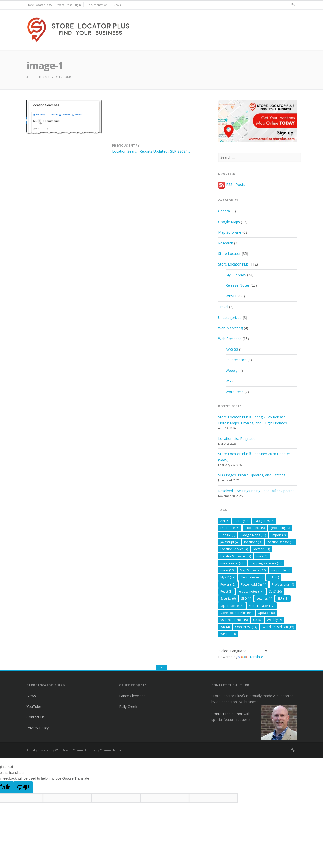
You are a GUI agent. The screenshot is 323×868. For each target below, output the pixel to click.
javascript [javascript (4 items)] (229, 542)
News (117, 5)
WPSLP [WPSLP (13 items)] (228, 634)
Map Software (230, 232)
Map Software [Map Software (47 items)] (253, 570)
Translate (251, 657)
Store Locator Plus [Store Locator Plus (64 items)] (236, 613)
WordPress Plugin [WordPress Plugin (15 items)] (278, 627)
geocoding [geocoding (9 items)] (280, 528)
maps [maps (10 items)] (227, 570)
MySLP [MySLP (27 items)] (228, 577)
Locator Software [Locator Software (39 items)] (236, 556)
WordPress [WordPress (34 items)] (246, 627)
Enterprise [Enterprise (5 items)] (230, 528)
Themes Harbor (111, 750)
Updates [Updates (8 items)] (266, 613)
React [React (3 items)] (226, 592)
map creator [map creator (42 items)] (232, 563)
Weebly (232, 370)
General (224, 211)
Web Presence (230, 339)
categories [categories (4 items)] (264, 521)
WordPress (235, 392)
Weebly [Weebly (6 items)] (274, 620)
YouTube (34, 706)
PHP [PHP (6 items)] (274, 577)
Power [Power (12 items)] (228, 584)
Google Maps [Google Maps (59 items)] (253, 535)
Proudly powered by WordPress (48, 750)
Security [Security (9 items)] (228, 599)
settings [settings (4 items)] (264, 599)
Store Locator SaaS (39, 5)
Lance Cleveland (132, 696)
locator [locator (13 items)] (262, 549)
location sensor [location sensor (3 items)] (280, 542)
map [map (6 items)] (262, 556)
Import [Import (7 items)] (279, 535)
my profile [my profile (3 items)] (281, 570)
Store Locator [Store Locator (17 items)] (262, 606)
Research (226, 243)
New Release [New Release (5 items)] (252, 577)
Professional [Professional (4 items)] (283, 584)
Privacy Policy (38, 728)
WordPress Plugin (69, 5)
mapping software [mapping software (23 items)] (266, 563)
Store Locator (229, 254)
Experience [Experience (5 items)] (255, 528)
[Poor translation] (23, 787)
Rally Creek (128, 706)
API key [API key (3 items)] (242, 521)
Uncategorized (230, 317)
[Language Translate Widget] (243, 651)
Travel (223, 307)
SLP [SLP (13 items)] (283, 599)
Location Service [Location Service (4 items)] (234, 549)
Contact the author (227, 714)
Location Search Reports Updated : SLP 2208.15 (151, 151)
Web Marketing (230, 328)
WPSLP (232, 296)
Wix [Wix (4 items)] (225, 627)
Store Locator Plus (233, 264)
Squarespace (236, 360)
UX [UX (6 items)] (257, 620)
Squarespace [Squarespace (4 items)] (232, 606)
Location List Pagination (238, 438)
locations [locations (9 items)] (253, 542)
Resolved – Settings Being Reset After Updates (256, 491)
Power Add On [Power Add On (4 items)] (254, 584)
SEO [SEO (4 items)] (246, 599)
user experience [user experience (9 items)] (234, 620)
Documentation (97, 5)
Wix (228, 381)
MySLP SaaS (236, 275)
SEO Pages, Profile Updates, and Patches (252, 475)
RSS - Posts (232, 185)
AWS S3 (232, 349)
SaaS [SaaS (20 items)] (275, 592)
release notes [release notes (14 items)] (251, 592)
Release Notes (238, 285)
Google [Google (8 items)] (228, 535)
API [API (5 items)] (225, 521)
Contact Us (36, 717)
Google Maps (229, 222)
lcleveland (63, 77)
